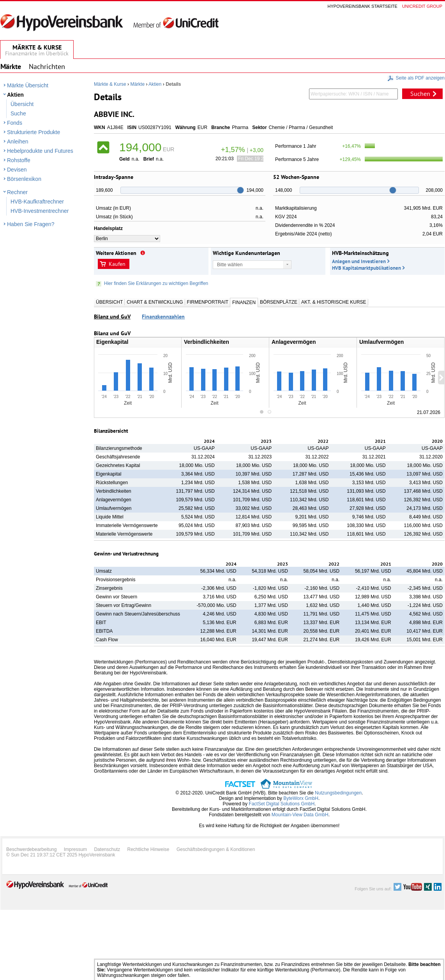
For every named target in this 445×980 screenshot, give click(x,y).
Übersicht (22, 104)
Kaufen (117, 264)
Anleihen (18, 142)
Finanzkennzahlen (163, 317)
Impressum (75, 849)
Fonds (15, 123)
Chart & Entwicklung (155, 302)
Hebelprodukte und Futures (40, 151)
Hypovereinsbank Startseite (363, 6)
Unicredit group (422, 6)
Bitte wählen (230, 265)
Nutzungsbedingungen (338, 793)
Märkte (137, 84)
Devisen (17, 170)
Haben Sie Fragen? (31, 224)
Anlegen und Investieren (359, 261)
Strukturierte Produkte (34, 132)
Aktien (15, 95)
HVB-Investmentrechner (40, 211)
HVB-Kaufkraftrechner (37, 202)
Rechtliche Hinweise (148, 849)
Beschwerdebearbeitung (31, 849)
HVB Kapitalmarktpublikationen (366, 268)
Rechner (17, 192)
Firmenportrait (208, 302)
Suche (18, 113)
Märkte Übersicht (28, 85)
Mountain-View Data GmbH (300, 815)
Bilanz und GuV (112, 317)
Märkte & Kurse (110, 84)
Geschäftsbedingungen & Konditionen (216, 849)
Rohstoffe (19, 160)
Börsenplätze (279, 302)
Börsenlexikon (24, 179)
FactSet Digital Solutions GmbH (282, 804)
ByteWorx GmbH (301, 798)
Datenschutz (107, 849)
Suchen (420, 94)
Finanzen (244, 302)
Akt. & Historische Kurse (334, 302)
